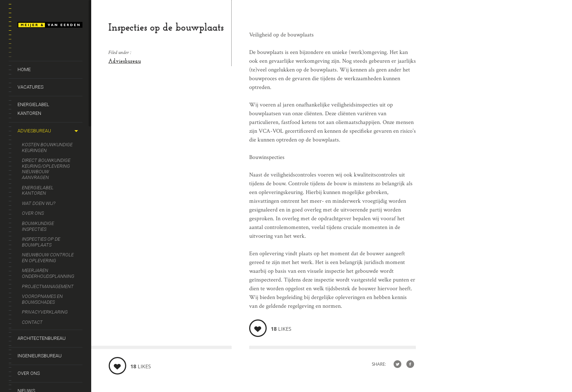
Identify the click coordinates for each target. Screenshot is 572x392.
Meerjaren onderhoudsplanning (48, 273)
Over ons (33, 213)
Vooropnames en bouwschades (42, 299)
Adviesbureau (34, 131)
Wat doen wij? (39, 203)
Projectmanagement (48, 286)
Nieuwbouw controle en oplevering (48, 258)
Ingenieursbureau (40, 356)
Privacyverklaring (45, 312)
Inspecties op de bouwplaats (41, 242)
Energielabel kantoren (33, 109)
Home (24, 69)
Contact (32, 322)
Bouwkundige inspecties (38, 226)
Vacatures (30, 87)
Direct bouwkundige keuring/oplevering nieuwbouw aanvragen (46, 169)
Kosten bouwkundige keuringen (47, 148)
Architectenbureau (42, 338)
